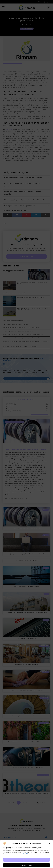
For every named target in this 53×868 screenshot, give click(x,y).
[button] (49, 844)
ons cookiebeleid (24, 854)
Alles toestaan (27, 860)
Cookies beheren (27, 865)
